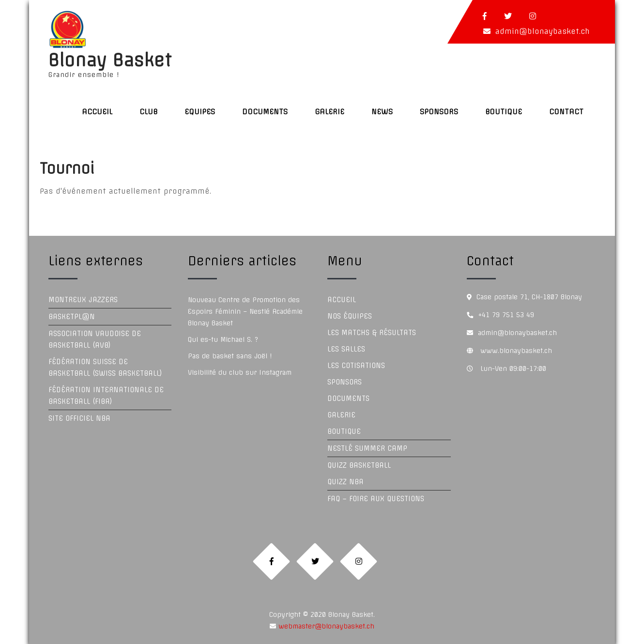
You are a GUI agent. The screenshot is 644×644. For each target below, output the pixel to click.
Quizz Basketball (359, 465)
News (382, 112)
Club (148, 112)
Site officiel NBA (79, 418)
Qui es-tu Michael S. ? (223, 339)
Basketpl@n (72, 317)
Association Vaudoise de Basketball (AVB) (95, 339)
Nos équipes (350, 316)
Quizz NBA (345, 482)
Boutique (504, 112)
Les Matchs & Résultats (372, 333)
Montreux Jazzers (83, 300)
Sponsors (439, 112)
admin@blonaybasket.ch (543, 31)
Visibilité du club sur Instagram (240, 372)
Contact (566, 112)
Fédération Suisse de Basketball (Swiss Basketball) (105, 368)
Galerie (330, 112)
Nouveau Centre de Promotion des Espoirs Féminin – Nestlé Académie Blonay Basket (245, 311)
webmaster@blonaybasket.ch (325, 626)
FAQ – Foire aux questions (376, 499)
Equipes (200, 112)
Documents (265, 112)
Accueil (97, 112)
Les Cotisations (356, 366)
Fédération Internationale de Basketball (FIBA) (106, 396)
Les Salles (346, 349)
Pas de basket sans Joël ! (230, 356)
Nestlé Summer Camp (367, 448)
